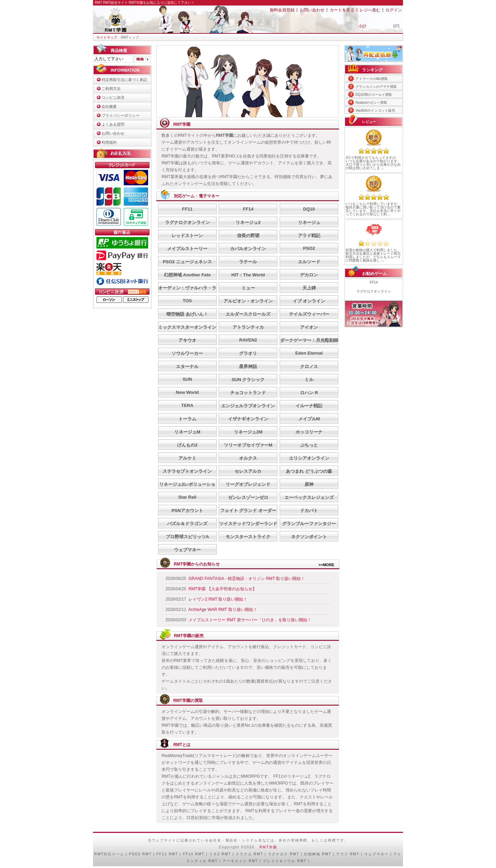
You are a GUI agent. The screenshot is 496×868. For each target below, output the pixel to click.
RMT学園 (268, 847)
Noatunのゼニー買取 (371, 103)
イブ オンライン (309, 301)
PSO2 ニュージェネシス (187, 262)
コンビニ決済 (113, 98)
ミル (309, 380)
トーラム (187, 419)
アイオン (309, 327)
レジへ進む (370, 10)
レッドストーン (187, 236)
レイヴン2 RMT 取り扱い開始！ (218, 599)
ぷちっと (309, 445)
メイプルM (309, 419)
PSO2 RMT (140, 854)
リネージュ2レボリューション (187, 487)
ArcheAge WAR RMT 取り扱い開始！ (223, 610)
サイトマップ (107, 37)
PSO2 (309, 248)
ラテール (248, 262)
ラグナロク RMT (284, 854)
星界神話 (248, 366)
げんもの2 (187, 445)
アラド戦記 (309, 236)
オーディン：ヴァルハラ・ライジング (187, 291)
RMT (99, 854)
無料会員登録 (282, 10)
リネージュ (309, 222)
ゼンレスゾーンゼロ (248, 497)
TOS (188, 301)
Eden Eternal (309, 353)
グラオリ (248, 353)
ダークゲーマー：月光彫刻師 (309, 340)
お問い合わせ (312, 10)
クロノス (309, 366)
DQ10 (309, 209)
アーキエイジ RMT (240, 861)
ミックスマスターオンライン (187, 327)
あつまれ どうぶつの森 (309, 471)
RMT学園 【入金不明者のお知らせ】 (222, 589)
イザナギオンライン (248, 419)
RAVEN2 (248, 340)
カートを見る (342, 10)
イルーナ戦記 (309, 406)
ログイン (394, 10)
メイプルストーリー (187, 249)
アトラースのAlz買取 (372, 79)
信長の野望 (248, 236)
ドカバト (309, 510)
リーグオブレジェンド (248, 484)
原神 (309, 484)
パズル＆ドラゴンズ (187, 524)
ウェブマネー (187, 550)
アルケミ (187, 458)
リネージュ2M (248, 432)
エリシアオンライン (309, 458)
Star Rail (187, 497)
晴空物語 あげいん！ (187, 314)
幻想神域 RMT (318, 854)
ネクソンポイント (309, 537)
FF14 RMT (194, 854)
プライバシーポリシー (121, 115)
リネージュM (187, 432)
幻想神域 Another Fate (187, 275)
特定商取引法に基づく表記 (124, 80)
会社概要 (109, 106)
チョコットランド (248, 393)
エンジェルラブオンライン (248, 406)
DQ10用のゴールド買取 (374, 95)
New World (187, 392)
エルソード (309, 262)
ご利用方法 (111, 89)
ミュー (248, 288)
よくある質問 (113, 124)
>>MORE (327, 565)
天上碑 (309, 288)
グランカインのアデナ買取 (376, 87)
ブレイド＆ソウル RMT (285, 861)
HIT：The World (248, 275)
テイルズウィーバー (309, 314)
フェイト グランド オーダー (248, 510)
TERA (187, 405)
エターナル (187, 366)
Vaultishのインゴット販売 (375, 110)
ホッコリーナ (309, 432)
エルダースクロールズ (248, 314)
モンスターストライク (248, 537)
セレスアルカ (248, 471)
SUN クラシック (248, 380)
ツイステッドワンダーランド (248, 524)
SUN (187, 379)
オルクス (248, 458)
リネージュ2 (248, 222)
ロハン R (309, 393)
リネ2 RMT (220, 854)
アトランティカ (248, 327)
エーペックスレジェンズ (309, 497)
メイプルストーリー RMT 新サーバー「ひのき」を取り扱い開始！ (250, 620)
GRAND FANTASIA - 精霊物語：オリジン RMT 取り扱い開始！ (247, 579)
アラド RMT (348, 854)
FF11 (187, 209)
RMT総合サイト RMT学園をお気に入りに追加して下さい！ (149, 3)
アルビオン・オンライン (248, 301)
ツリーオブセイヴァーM (248, 445)
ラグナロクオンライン (187, 222)
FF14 (248, 209)
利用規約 (109, 142)
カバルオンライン (248, 249)
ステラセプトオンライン (187, 471)
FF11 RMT (167, 854)
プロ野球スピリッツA (187, 537)
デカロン (309, 275)
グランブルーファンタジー (309, 524)
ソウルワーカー (187, 353)
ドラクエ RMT (249, 854)
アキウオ (187, 340)
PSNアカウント (187, 510)
